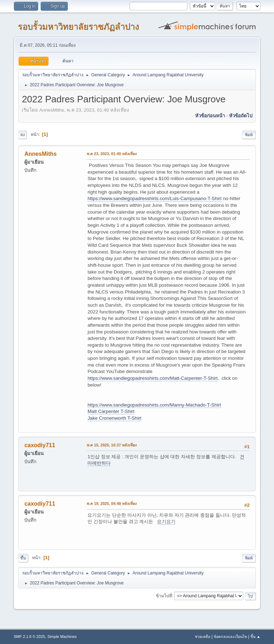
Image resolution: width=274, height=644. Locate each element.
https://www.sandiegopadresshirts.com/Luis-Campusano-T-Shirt (154, 198)
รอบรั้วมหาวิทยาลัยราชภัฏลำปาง (78, 27)
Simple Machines (62, 637)
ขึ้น (23, 558)
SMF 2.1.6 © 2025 (29, 637)
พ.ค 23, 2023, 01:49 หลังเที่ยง (112, 154)
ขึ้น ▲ (255, 637)
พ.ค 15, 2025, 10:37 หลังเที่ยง (112, 445)
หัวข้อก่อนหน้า (210, 116)
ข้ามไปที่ (164, 596)
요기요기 (166, 522)
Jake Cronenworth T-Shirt (114, 418)
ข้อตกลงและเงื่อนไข (230, 637)
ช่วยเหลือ (202, 637)
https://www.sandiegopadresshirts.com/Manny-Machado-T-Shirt (154, 405)
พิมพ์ (249, 135)
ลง (22, 135)
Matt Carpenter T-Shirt (111, 411)
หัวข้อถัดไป (241, 116)
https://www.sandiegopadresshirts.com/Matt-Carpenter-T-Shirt (152, 378)
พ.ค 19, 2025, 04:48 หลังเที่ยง (112, 504)
